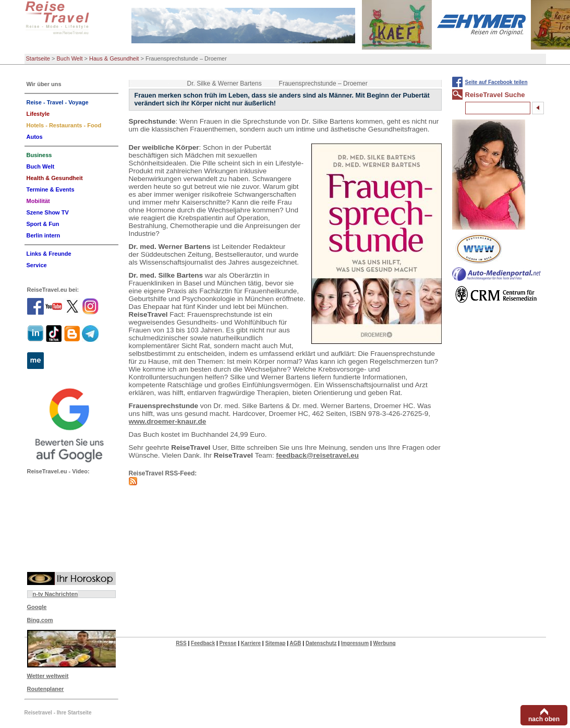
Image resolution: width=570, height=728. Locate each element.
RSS (181, 643)
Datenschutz (321, 643)
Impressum (355, 643)
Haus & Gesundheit (114, 58)
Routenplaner (46, 689)
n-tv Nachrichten (56, 594)
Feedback (203, 643)
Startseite (38, 58)
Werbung (384, 643)
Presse (228, 643)
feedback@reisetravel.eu (317, 455)
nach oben (544, 719)
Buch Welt (70, 58)
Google (37, 607)
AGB (295, 643)
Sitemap (275, 643)
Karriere (251, 643)
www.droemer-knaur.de (168, 421)
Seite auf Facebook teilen (496, 82)
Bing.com (40, 620)
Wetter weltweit (48, 676)
